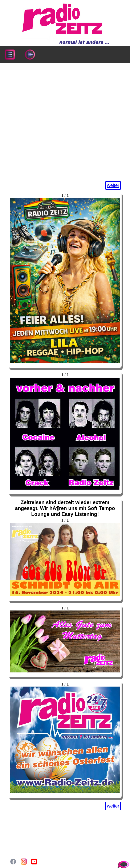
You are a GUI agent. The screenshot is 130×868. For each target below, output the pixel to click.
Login (17, 841)
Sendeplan (22, 828)
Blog (16, 833)
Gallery (19, 837)
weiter (113, 185)
